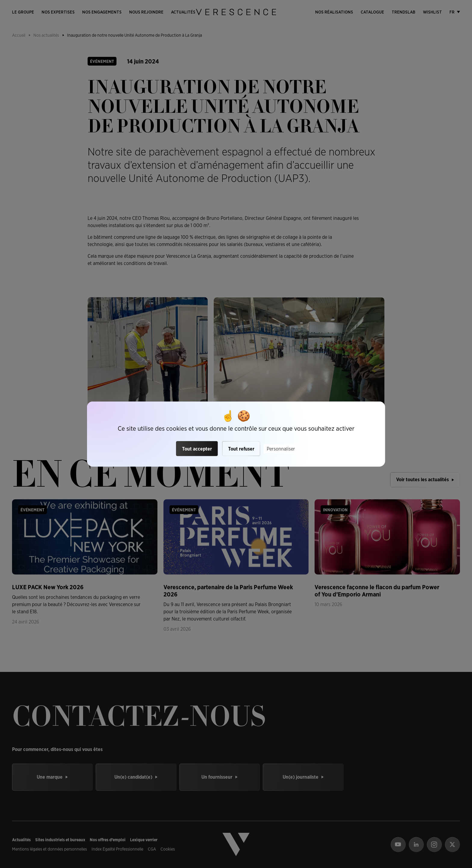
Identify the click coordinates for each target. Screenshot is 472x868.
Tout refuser (241, 449)
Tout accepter (197, 449)
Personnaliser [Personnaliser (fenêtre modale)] (281, 449)
